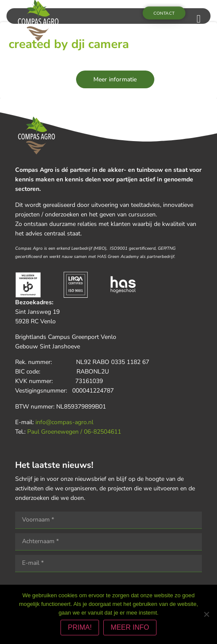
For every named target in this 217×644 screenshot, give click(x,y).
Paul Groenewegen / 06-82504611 (74, 432)
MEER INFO (130, 627)
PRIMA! (80, 627)
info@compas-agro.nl (64, 422)
